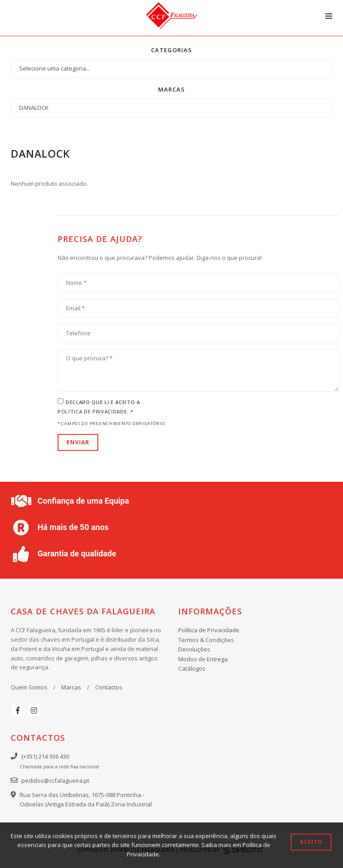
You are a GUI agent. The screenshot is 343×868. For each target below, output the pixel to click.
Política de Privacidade (209, 630)
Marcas (71, 687)
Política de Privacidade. (94, 411)
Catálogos (192, 668)
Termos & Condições (206, 640)
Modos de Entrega (203, 659)
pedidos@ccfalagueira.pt (55, 780)
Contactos (109, 687)
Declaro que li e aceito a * (99, 407)
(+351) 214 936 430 (45, 756)
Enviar (78, 442)
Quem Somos (29, 687)
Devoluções (194, 649)
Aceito (311, 842)
